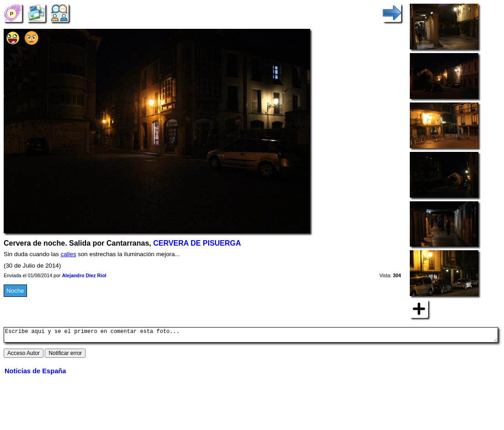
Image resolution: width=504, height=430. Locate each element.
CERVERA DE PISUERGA (197, 243)
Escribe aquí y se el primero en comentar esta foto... (251, 336)
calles (69, 254)
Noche (15, 291)
